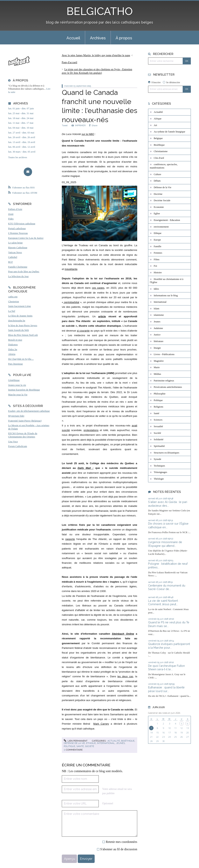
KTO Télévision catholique (22, 224)
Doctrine (158, 194)
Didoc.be (13, 349)
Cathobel (13, 257)
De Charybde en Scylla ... (21, 359)
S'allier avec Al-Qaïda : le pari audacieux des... (168, 504)
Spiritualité (159, 446)
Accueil (73, 38)
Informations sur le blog (166, 296)
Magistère (159, 361)
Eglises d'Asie (15, 209)
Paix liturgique (15, 364)
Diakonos (13, 345)
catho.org (13, 297)
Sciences (158, 420)
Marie (157, 367)
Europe (157, 240)
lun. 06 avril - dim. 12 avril (22, 147)
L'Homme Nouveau (18, 233)
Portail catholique (17, 228)
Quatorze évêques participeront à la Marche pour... (169, 646)
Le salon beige (15, 243)
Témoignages (160, 472)
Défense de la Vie (74, 743)
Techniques (159, 466)
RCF (10, 262)
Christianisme (161, 151)
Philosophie (160, 394)
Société (89, 746)
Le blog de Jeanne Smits (20, 316)
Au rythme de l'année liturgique (169, 132)
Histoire (158, 273)
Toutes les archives (18, 157)
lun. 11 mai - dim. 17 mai (21, 123)
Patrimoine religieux (164, 381)
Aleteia (12, 354)
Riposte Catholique (18, 248)
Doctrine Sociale (162, 200)
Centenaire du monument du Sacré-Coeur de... (167, 587)
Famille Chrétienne (18, 267)
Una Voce (13, 442)
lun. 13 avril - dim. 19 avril (22, 142)
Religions (158, 407)
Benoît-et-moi (15, 340)
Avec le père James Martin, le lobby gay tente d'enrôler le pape (96, 55)
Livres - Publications (164, 354)
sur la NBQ (88, 134)
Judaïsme (158, 328)
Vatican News (15, 252)
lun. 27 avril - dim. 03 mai (21, 133)
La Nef (12, 311)
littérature (159, 341)
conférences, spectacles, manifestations (164, 166)
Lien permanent (76, 741)
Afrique (158, 119)
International (106, 743)
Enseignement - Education (167, 220)
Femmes (158, 253)
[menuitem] (73, 38)
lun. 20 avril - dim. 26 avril (22, 137)
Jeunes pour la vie (17, 385)
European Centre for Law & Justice (26, 238)
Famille (158, 246)
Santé (80, 746)
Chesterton (14, 302)
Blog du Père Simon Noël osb (23, 335)
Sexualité (158, 426)
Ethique (91, 743)
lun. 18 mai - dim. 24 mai (21, 118)
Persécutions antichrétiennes (168, 387)
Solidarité (159, 439)
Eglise (157, 213)
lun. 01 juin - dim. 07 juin (21, 108)
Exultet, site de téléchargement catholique (29, 411)
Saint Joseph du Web (18, 330)
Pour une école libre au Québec (24, 272)
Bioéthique (128, 741)
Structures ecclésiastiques (166, 453)
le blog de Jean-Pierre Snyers (23, 325)
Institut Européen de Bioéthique (24, 390)
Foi (155, 266)
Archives (98, 38)
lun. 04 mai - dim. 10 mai (21, 128)
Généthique (14, 380)
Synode (157, 459)
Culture (157, 174)
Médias (157, 374)
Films (157, 259)
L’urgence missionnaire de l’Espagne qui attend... (165, 544)
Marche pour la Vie (18, 395)
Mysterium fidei (16, 416)
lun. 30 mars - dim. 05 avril (22, 152)
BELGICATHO (100, 11)
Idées (156, 289)
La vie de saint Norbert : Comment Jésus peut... (164, 602)
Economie (159, 207)
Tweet (65, 125)
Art (155, 125)
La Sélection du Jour (18, 276)
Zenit (11, 214)
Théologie (159, 479)
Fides (11, 219)
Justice (157, 335)
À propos (124, 38)
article (102, 316)
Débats (157, 181)
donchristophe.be (17, 321)
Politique (69, 746)
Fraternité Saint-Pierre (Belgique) (25, 421)
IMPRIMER (79, 125)
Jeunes (120, 743)
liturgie (157, 348)
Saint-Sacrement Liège (20, 306)
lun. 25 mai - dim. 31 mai (21, 113)
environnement (161, 227)
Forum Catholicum (18, 446)
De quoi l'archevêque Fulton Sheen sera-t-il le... (166, 668)
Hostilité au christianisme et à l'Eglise (167, 281)
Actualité (114, 741)
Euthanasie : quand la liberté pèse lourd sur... (166, 689)
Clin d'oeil (159, 158)
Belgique (158, 138)
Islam (156, 309)
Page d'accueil (69, 62)
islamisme (159, 315)
